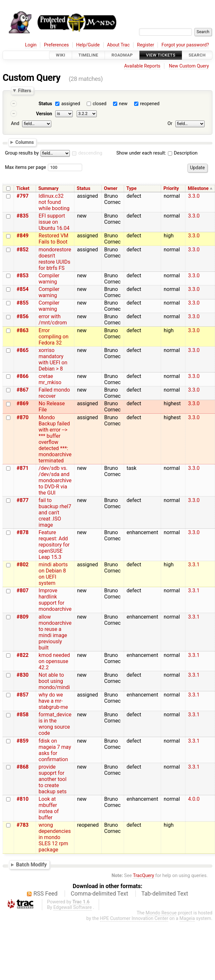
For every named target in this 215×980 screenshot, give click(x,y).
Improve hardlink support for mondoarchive (55, 600)
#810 (23, 799)
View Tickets (161, 55)
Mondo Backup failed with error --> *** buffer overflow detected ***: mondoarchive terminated (55, 439)
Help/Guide (88, 45)
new (123, 104)
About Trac (119, 45)
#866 (23, 376)
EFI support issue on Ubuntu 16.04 (54, 222)
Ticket (23, 188)
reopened (150, 104)
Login (31, 45)
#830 (23, 675)
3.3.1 (194, 565)
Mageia (187, 918)
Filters (24, 91)
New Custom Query (189, 66)
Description (183, 153)
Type (131, 188)
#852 (23, 250)
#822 (23, 655)
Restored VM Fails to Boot (54, 239)
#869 (23, 403)
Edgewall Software (73, 907)
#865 (23, 350)
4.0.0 (194, 799)
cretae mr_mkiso (50, 379)
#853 (23, 276)
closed (99, 104)
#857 (23, 695)
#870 (23, 417)
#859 (23, 741)
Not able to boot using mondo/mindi (54, 681)
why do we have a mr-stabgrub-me (53, 701)
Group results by (22, 153)
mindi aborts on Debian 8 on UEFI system (53, 574)
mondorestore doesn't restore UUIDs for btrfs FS (55, 259)
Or (170, 124)
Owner (111, 188)
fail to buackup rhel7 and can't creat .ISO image (55, 513)
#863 (23, 330)
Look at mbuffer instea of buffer (49, 808)
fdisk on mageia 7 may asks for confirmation (55, 750)
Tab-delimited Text (165, 894)
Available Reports (142, 66)
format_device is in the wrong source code (55, 724)
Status (45, 104)
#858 (23, 715)
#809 (23, 617)
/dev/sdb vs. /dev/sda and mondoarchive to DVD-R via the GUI (55, 480)
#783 (23, 825)
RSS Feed (45, 894)
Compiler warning (49, 279)
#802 (23, 565)
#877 (23, 500)
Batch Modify (31, 865)
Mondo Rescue (161, 913)
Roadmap (122, 55)
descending (90, 153)
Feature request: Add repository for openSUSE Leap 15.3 (54, 545)
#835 (23, 216)
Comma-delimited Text (100, 894)
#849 (23, 236)
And (15, 124)
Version (44, 114)
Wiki (61, 55)
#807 (23, 591)
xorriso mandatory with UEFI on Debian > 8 (53, 359)
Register (146, 45)
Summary (48, 188)
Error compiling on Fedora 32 (54, 337)
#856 (23, 316)
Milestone (198, 188)
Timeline (89, 55)
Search (197, 55)
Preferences (56, 45)
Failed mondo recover (54, 393)
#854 (23, 289)
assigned (71, 104)
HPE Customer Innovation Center (134, 918)
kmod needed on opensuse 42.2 (54, 661)
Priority (171, 188)
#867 (23, 390)
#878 (23, 532)
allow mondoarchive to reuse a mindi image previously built (55, 632)
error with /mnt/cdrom (53, 320)
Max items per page (25, 167)
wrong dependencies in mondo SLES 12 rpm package (55, 837)
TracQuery (143, 876)
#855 (23, 303)
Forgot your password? (185, 45)
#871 (23, 468)
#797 (23, 196)
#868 (23, 767)
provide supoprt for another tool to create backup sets (53, 779)
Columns (25, 142)
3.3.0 (194, 196)
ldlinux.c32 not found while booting (54, 202)
